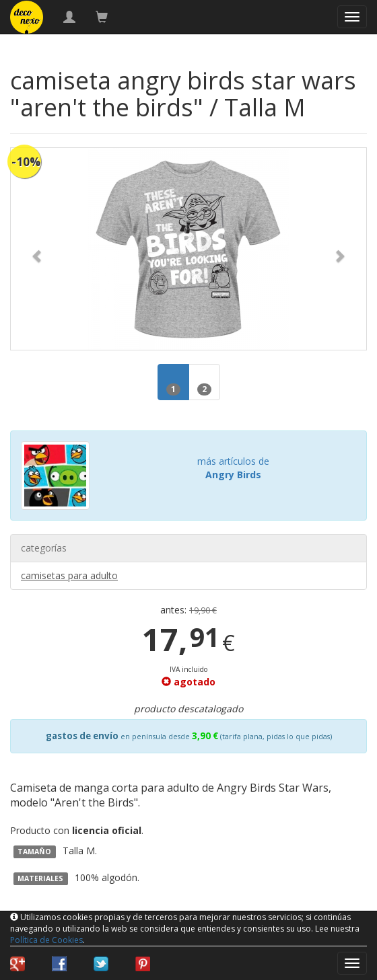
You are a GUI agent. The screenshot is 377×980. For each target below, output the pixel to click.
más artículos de (233, 468)
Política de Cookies (46, 940)
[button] (37, 249)
